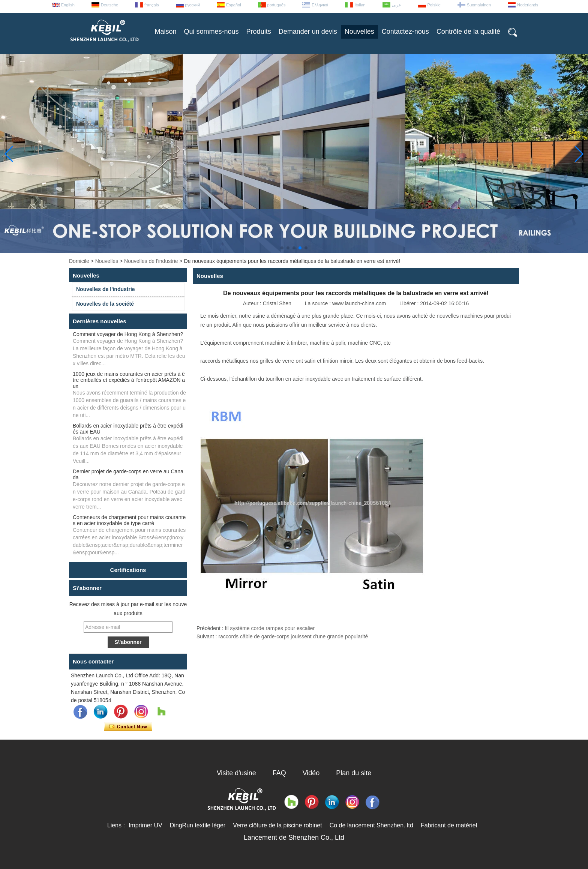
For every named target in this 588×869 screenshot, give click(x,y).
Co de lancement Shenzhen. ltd (371, 825)
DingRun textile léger (198, 825)
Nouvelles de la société (105, 304)
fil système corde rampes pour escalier (270, 628)
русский (193, 5)
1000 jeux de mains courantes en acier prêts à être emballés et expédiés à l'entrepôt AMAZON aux (129, 380)
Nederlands (528, 5)
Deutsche (109, 5)
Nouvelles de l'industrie (151, 261)
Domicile (79, 261)
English (68, 5)
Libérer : (410, 303)
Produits (259, 32)
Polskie (434, 5)
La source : (319, 303)
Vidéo (311, 773)
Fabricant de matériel (449, 825)
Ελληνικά (320, 5)
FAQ (279, 773)
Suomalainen (479, 5)
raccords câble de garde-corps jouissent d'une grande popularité (293, 636)
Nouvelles (359, 32)
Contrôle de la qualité (468, 32)
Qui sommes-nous (211, 32)
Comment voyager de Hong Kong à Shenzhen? (128, 334)
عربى (397, 5)
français (152, 5)
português (277, 5)
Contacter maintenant (128, 727)
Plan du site (354, 773)
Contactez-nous (405, 32)
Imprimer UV (145, 825)
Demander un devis (308, 32)
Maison (166, 32)
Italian (360, 5)
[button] (282, 248)
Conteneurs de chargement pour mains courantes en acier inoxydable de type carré (129, 520)
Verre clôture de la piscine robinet (277, 825)
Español (234, 5)
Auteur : (253, 303)
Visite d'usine (236, 773)
